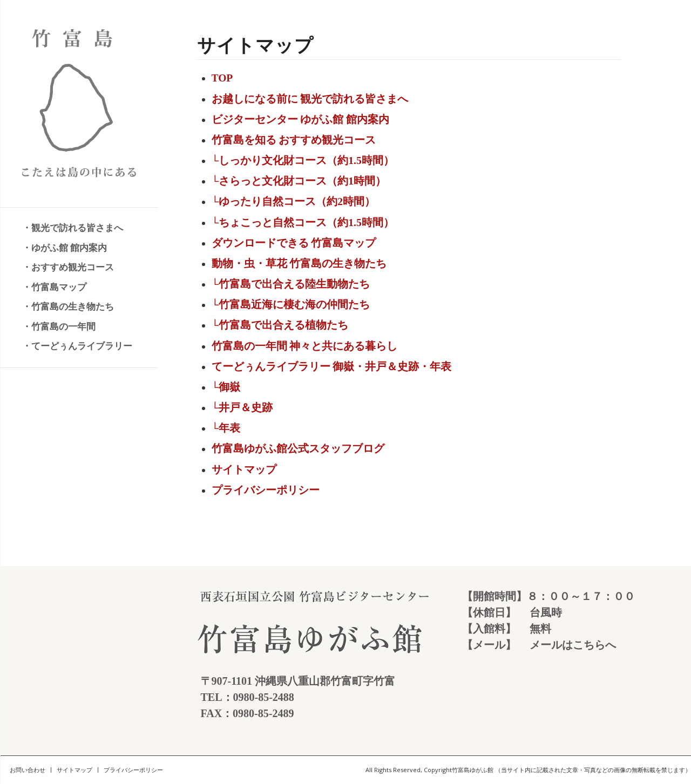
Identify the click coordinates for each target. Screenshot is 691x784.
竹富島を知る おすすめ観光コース (294, 140)
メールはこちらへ (573, 645)
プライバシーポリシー (266, 490)
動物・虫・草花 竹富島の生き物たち (299, 264)
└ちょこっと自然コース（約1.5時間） (303, 223)
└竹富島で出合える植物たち (280, 325)
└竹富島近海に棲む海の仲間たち (291, 305)
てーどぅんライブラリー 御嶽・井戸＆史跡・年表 (332, 367)
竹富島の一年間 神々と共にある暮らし (305, 346)
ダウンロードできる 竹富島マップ (294, 243)
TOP (222, 78)
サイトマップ (244, 470)
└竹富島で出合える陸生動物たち (291, 284)
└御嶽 (226, 387)
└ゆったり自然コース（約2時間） (294, 202)
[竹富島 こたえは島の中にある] (79, 104)
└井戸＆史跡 (242, 408)
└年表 (226, 428)
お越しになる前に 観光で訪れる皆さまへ (310, 99)
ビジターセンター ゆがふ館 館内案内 (301, 120)
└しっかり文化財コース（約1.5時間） (303, 161)
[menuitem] (78, 229)
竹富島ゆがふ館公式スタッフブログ (298, 449)
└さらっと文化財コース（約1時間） (299, 181)
